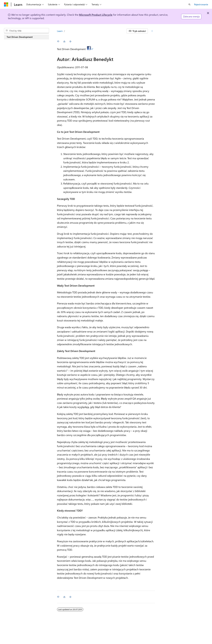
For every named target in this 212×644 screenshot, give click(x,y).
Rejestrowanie (201, 4)
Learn (60, 31)
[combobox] (26, 31)
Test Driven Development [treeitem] (20, 37)
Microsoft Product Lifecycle (96, 15)
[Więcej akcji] (152, 31)
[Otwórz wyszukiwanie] (189, 4)
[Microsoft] (6, 4)
